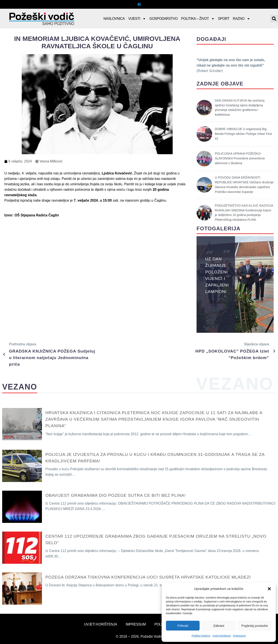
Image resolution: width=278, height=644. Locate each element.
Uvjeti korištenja (222, 636)
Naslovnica (114, 19)
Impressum (239, 636)
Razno (242, 19)
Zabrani (219, 626)
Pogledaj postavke (255, 626)
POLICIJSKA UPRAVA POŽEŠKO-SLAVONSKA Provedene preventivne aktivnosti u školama (240, 158)
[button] (269, 589)
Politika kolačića (201, 636)
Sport (224, 19)
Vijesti (137, 19)
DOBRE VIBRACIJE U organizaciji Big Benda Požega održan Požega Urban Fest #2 (243, 134)
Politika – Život (198, 19)
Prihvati (183, 626)
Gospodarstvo (164, 19)
